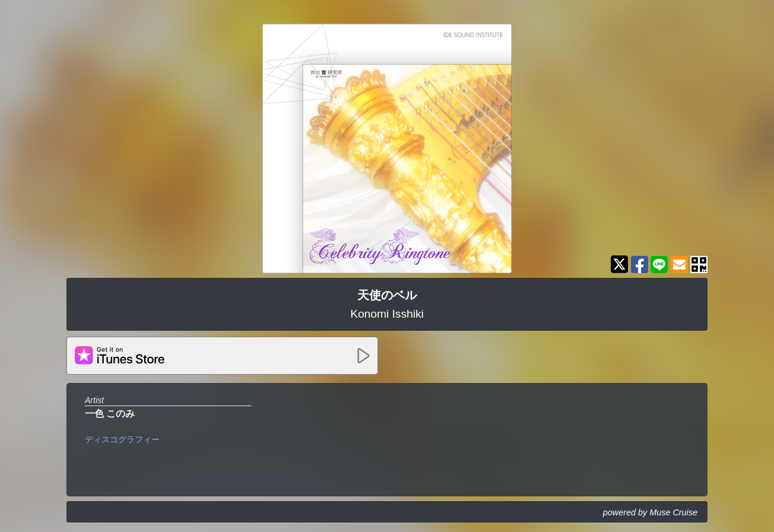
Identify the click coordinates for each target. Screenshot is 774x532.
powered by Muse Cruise (650, 512)
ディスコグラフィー (122, 439)
